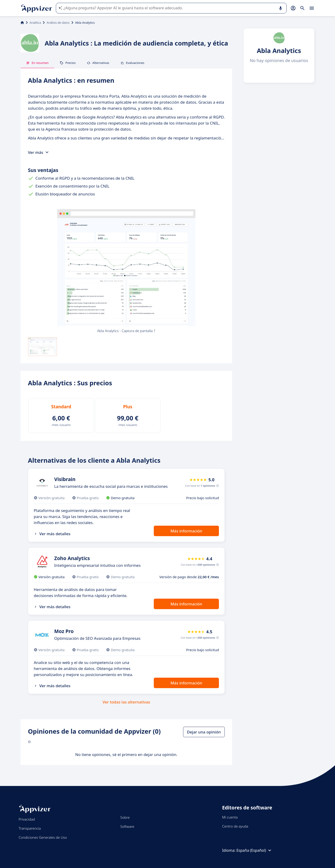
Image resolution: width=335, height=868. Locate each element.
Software (127, 826)
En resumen (37, 63)
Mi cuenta (230, 817)
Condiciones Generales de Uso (43, 837)
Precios (68, 63)
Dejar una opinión (204, 732)
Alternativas (98, 63)
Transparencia (30, 828)
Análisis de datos (58, 23)
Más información (186, 531)
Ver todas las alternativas (126, 702)
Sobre (125, 817)
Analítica (35, 23)
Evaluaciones (132, 63)
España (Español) (254, 850)
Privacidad (27, 819)
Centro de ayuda (235, 826)
